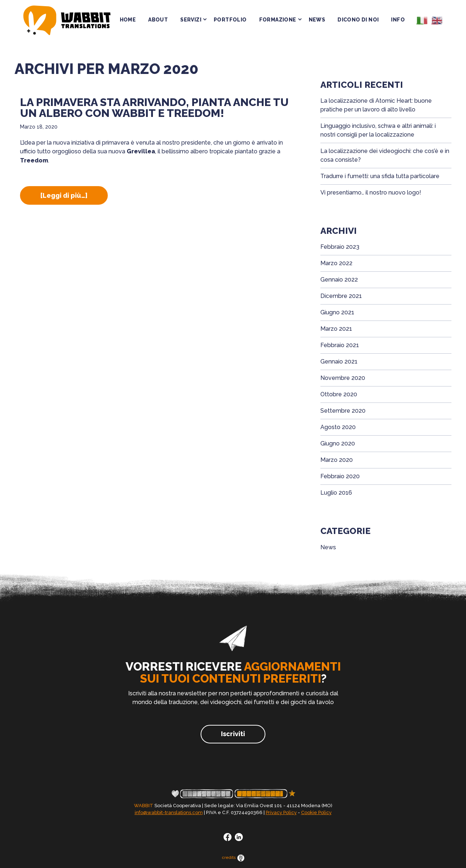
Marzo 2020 (337, 460)
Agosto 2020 (338, 427)
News (328, 547)
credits (233, 858)
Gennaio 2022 (339, 280)
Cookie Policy (316, 812)
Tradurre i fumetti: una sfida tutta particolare (380, 176)
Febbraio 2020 (340, 476)
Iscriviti (233, 734)
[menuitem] (421, 22)
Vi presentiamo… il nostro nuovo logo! (371, 193)
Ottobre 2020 (339, 394)
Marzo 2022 (336, 263)
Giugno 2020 (338, 443)
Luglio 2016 (336, 493)
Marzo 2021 (336, 329)
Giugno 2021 (337, 312)
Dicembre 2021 (341, 296)
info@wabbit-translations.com (169, 812)
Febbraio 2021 (340, 345)
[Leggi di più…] (74, 198)
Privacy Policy (281, 812)
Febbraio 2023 (340, 247)
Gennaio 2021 (339, 362)
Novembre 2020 (343, 378)
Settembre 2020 (343, 411)
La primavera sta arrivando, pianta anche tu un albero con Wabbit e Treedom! (154, 108)
